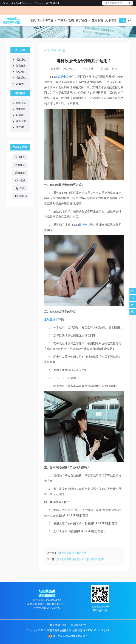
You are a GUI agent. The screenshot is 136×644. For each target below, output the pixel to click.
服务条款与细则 (59, 625)
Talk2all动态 (66, 20)
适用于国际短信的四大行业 (72, 553)
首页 (33, 20)
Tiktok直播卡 (20, 196)
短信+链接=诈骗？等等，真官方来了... (22, 72)
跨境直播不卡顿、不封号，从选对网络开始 (22, 66)
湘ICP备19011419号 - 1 (96, 630)
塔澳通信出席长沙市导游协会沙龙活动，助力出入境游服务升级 (22, 78)
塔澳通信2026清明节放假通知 (22, 60)
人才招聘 (110, 20)
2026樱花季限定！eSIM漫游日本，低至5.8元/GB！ (22, 84)
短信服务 (20, 157)
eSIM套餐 (20, 180)
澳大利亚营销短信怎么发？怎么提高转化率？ (81, 559)
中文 (123, 21)
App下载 (20, 188)
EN (130, 21)
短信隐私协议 (78, 625)
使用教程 (97, 20)
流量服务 (20, 173)
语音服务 (20, 165)
